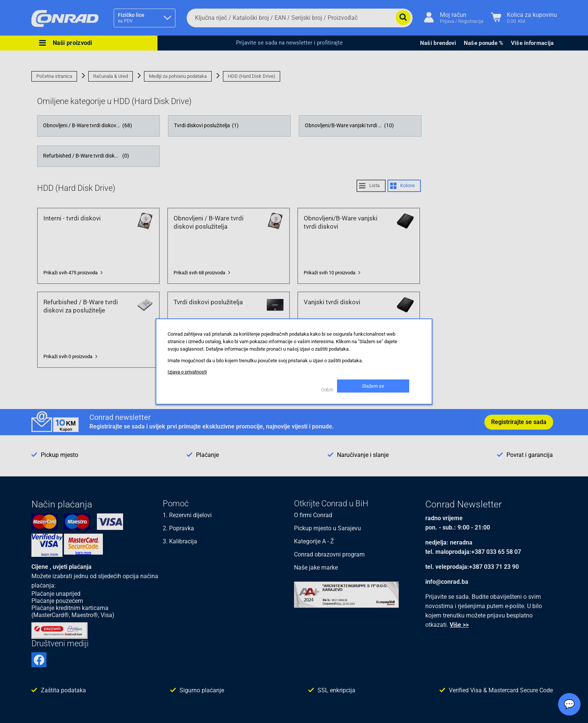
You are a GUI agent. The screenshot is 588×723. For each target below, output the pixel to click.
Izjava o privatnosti (187, 372)
